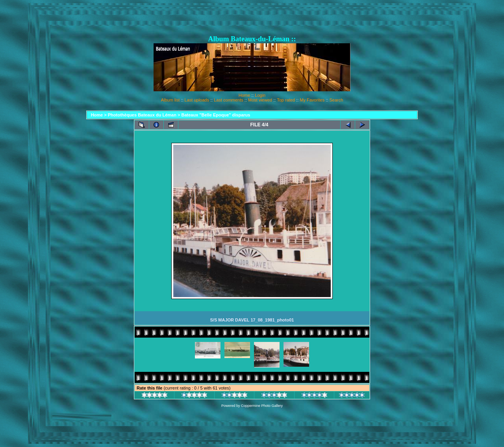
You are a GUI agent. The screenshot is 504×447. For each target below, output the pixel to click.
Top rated (286, 100)
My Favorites (312, 100)
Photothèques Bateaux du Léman (142, 115)
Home (244, 95)
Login (260, 95)
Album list (170, 100)
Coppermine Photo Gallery (262, 406)
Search (336, 100)
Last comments (229, 100)
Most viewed (260, 100)
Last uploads (197, 100)
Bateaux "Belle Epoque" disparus (216, 115)
